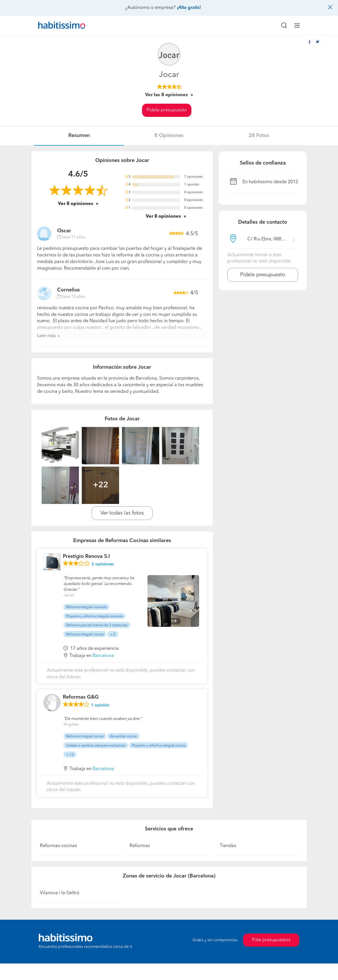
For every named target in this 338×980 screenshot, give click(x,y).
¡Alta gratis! (189, 8)
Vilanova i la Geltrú (60, 893)
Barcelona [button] (103, 656)
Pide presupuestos (271, 940)
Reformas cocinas (58, 846)
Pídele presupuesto (167, 110)
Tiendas (228, 846)
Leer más (46, 336)
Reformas (140, 846)
